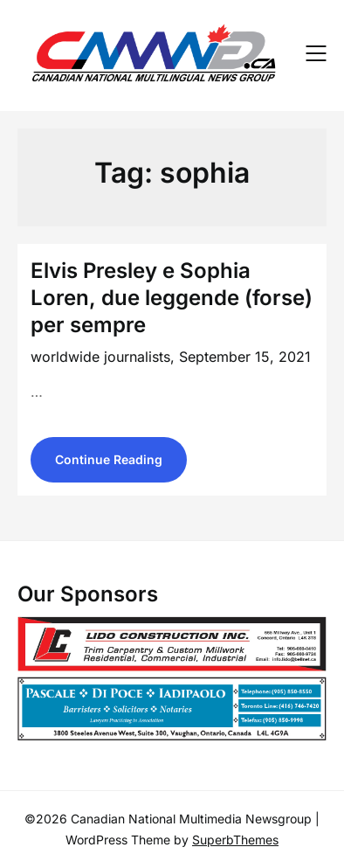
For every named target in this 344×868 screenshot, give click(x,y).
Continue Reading (109, 459)
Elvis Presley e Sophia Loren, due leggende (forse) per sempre (172, 298)
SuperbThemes (235, 840)
